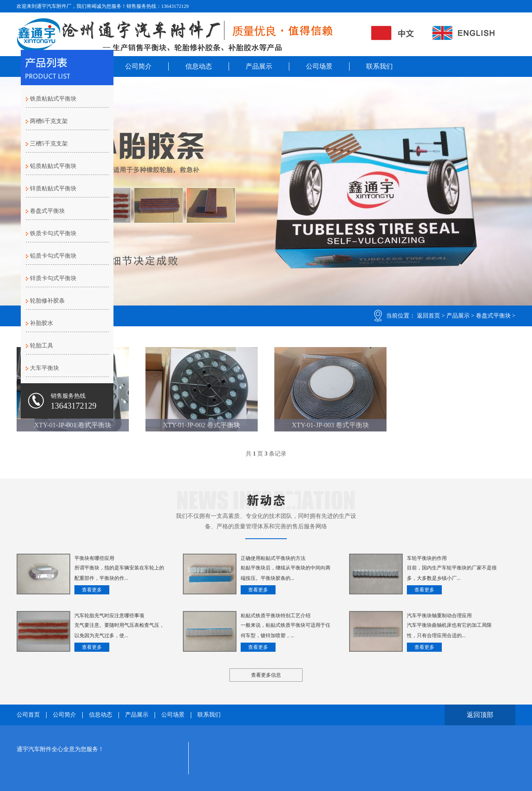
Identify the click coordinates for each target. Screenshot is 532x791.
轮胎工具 (42, 346)
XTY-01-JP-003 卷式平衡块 (330, 425)
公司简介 (138, 66)
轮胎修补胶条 (47, 301)
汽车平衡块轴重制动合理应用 (439, 616)
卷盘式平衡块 (493, 316)
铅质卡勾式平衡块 (53, 256)
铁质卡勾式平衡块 (53, 233)
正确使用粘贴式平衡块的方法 (273, 558)
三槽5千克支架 (49, 144)
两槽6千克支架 (49, 121)
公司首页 (28, 715)
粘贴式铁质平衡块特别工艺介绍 (276, 616)
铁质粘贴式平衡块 (53, 99)
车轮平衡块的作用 (427, 558)
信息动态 (199, 66)
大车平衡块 (44, 368)
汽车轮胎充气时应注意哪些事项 (109, 616)
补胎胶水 (42, 323)
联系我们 (379, 66)
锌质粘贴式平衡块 (53, 189)
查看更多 (92, 590)
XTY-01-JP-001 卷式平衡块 (73, 425)
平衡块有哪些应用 (94, 558)
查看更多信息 (266, 675)
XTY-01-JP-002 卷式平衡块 (202, 425)
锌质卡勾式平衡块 (53, 278)
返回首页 (429, 316)
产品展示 (259, 66)
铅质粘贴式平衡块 (53, 166)
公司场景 (319, 66)
